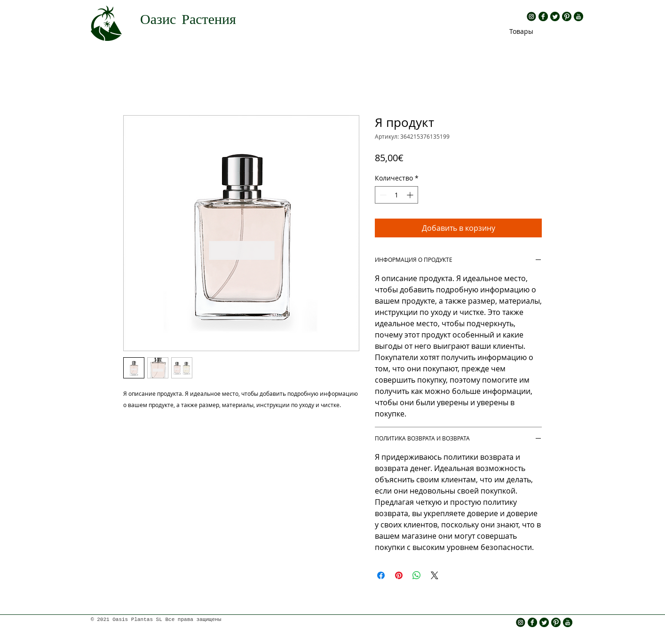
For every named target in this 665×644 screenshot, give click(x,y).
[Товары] (521, 31)
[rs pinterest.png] (567, 16)
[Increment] (411, 195)
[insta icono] (531, 16)
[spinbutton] (396, 195)
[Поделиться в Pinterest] (399, 575)
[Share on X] (435, 575)
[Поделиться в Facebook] (381, 575)
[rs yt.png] (578, 16)
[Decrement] (382, 195)
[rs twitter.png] (555, 16)
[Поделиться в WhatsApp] (417, 575)
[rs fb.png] (543, 16)
